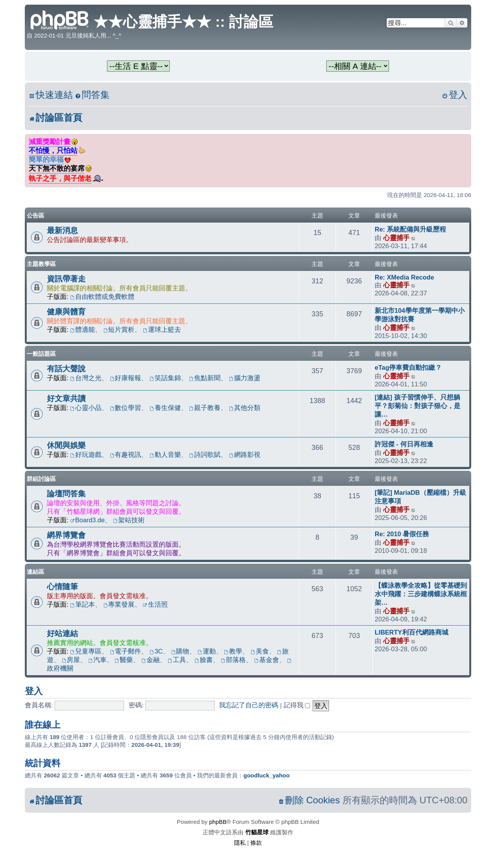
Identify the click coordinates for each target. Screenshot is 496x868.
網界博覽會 (66, 535)
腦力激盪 (245, 378)
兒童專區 (86, 651)
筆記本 (83, 604)
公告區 (35, 215)
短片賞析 (119, 329)
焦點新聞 (205, 378)
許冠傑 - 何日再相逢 (404, 444)
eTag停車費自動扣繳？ (408, 367)
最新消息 (62, 230)
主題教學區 (41, 264)
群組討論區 (41, 479)
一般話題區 (41, 354)
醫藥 (124, 660)
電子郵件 (126, 651)
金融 (151, 660)
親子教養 (205, 408)
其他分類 (245, 408)
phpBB (218, 822)
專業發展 (119, 604)
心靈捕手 (396, 238)
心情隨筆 (62, 587)
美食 (260, 651)
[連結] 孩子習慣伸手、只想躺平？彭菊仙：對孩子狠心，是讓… (418, 406)
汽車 (97, 660)
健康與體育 (66, 312)
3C (156, 651)
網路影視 (245, 455)
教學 (233, 651)
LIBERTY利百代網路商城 (412, 632)
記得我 (297, 705)
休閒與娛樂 (66, 445)
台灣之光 (86, 378)
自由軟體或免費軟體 (102, 297)
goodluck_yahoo (266, 775)
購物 (180, 651)
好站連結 (62, 633)
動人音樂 (165, 455)
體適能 (83, 329)
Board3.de (87, 520)
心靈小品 (86, 408)
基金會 (267, 660)
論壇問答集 (66, 494)
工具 (177, 660)
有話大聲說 (66, 369)
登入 (34, 691)
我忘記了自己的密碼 (249, 705)
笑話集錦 (165, 378)
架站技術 (129, 520)
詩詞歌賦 (205, 455)
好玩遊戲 (86, 455)
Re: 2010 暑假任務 (402, 534)
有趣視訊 (126, 455)
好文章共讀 (66, 398)
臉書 (204, 660)
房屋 (71, 660)
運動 (207, 651)
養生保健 (165, 408)
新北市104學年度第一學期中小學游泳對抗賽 (420, 315)
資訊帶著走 (66, 279)
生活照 (155, 604)
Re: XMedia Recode (404, 277)
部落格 (233, 660)
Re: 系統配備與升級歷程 (410, 229)
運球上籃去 (162, 329)
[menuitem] (92, 95)
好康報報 (126, 378)
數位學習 (126, 408)
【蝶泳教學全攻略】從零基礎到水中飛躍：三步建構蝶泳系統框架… (421, 594)
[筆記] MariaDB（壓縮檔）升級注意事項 (420, 497)
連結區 (35, 572)
